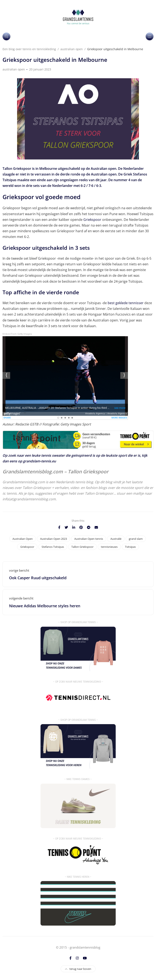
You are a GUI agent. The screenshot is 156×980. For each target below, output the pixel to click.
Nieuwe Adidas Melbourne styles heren (45, 606)
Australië (116, 539)
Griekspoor (92, 220)
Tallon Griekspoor (82, 547)
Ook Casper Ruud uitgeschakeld (38, 578)
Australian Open (23, 539)
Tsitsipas (130, 547)
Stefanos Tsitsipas (53, 547)
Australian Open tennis (89, 539)
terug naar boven (78, 969)
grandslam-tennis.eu (39, 461)
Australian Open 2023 (54, 539)
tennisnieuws (109, 547)
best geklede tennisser (126, 303)
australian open (14, 69)
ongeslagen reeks (74, 180)
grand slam (136, 539)
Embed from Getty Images (17, 334)
